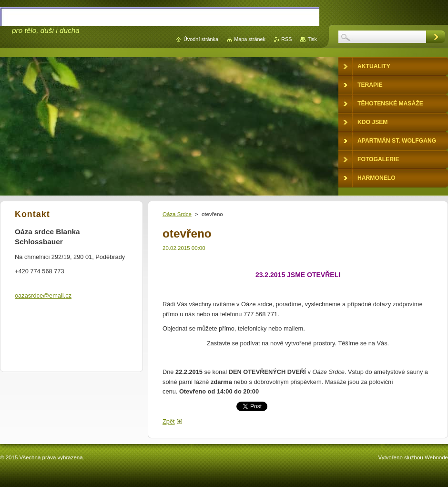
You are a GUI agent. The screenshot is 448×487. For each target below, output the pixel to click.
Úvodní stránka (201, 39)
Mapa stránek (250, 39)
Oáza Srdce (177, 214)
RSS (286, 39)
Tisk (312, 39)
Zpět (169, 421)
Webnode (436, 457)
